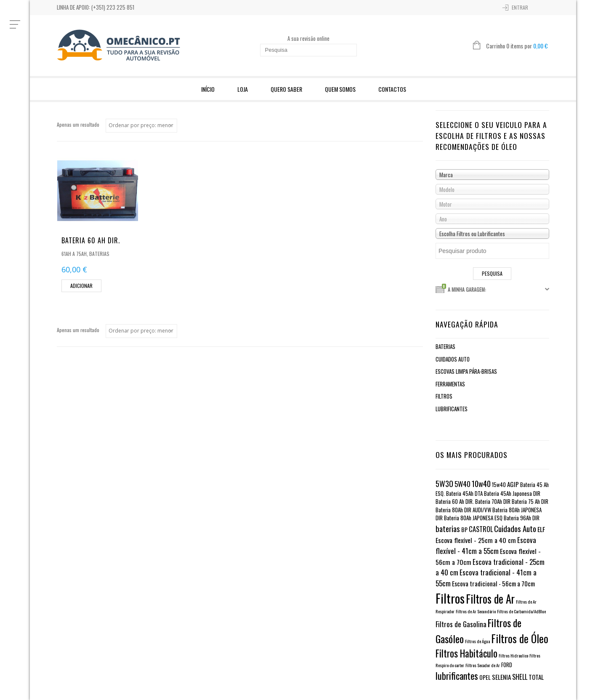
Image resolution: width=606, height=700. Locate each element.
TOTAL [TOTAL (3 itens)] (536, 677)
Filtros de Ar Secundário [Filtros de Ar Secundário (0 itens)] (476, 611)
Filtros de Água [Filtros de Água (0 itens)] (477, 641)
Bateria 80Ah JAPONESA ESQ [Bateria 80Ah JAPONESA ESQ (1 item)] (473, 518)
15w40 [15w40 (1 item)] (499, 485)
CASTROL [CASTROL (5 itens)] (481, 529)
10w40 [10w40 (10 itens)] (481, 483)
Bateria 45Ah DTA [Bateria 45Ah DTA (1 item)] (464, 494)
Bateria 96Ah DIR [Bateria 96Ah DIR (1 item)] (522, 518)
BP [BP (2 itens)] (464, 529)
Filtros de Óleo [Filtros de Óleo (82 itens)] (520, 638)
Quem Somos (340, 89)
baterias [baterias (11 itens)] (448, 528)
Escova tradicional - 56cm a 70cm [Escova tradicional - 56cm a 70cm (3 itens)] (493, 583)
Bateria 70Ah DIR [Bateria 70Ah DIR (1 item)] (493, 502)
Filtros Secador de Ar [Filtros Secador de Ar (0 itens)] (483, 665)
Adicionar (81, 286)
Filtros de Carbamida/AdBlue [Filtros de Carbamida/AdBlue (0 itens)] (521, 611)
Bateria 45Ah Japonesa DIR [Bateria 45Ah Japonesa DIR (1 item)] (512, 494)
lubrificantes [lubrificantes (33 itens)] (457, 676)
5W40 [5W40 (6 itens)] (462, 484)
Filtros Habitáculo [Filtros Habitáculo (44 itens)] (466, 653)
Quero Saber (286, 89)
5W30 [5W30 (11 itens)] (444, 483)
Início (208, 89)
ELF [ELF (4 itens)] (541, 529)
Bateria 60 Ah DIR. (91, 240)
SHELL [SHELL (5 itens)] (520, 677)
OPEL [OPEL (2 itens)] (485, 677)
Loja (243, 89)
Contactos (392, 89)
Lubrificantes (452, 409)
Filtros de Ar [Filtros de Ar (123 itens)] (490, 599)
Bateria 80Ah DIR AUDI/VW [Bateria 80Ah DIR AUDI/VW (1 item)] (463, 510)
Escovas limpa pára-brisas (466, 371)
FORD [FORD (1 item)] (507, 665)
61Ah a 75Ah (74, 254)
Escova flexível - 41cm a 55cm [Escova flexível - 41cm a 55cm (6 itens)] (486, 545)
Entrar (520, 7)
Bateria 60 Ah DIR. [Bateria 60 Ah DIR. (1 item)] (455, 502)
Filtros (444, 396)
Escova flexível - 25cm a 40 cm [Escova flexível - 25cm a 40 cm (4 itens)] (476, 540)
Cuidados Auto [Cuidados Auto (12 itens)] (515, 528)
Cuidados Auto (453, 359)
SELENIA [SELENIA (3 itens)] (501, 677)
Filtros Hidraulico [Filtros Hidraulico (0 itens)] (513, 655)
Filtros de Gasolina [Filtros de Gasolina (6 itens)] (461, 624)
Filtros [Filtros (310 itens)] (450, 598)
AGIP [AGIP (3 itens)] (513, 484)
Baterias (99, 254)
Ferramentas (450, 384)
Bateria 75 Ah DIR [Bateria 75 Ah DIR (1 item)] (530, 502)
